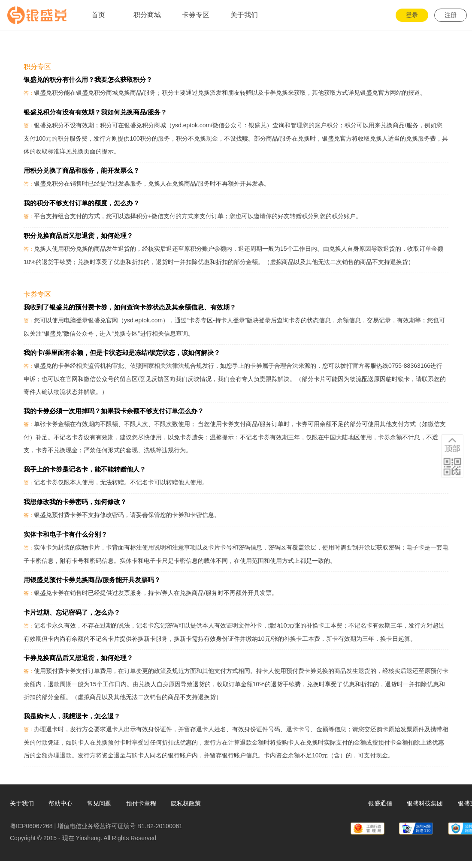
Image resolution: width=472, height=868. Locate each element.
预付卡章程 (141, 803)
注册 (451, 15)
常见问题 (99, 803)
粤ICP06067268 (31, 826)
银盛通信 (380, 803)
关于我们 (22, 803)
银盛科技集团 (425, 803)
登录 (412, 15)
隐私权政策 (186, 803)
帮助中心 (61, 803)
